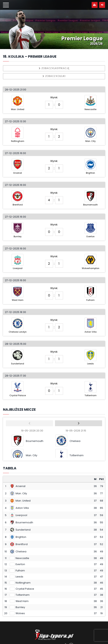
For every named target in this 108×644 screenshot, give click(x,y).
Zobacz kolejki (54, 76)
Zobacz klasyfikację (54, 68)
